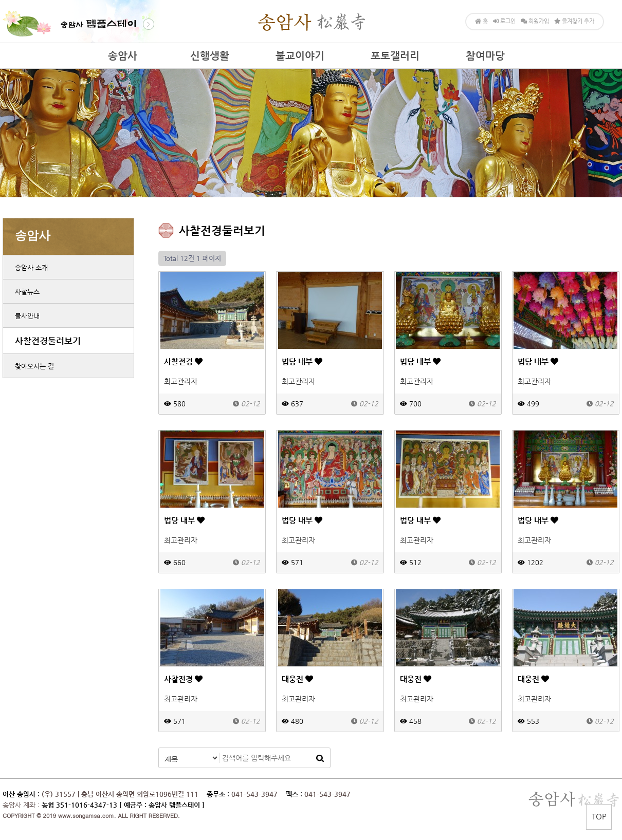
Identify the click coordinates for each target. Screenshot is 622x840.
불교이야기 (300, 56)
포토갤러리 (395, 56)
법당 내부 (302, 361)
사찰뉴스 (27, 292)
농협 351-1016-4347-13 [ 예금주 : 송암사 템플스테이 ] (123, 805)
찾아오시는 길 (34, 366)
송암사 (123, 56)
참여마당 (485, 56)
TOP (599, 816)
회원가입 (535, 21)
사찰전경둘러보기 (48, 341)
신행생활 (210, 56)
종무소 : (219, 794)
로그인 (504, 21)
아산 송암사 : (21, 794)
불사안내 (27, 316)
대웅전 (297, 679)
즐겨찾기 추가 (574, 21)
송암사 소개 (31, 267)
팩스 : (295, 794)
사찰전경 (183, 361)
